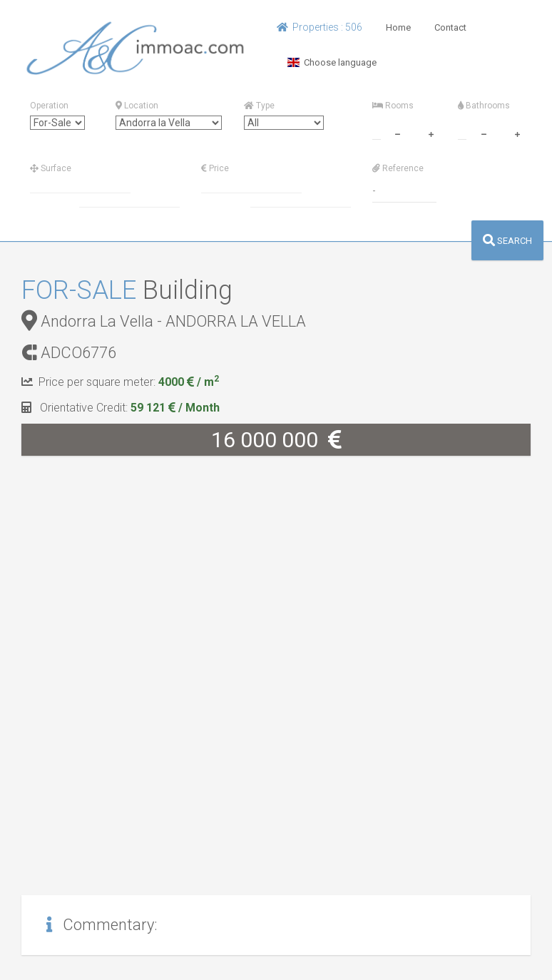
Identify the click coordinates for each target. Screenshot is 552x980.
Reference (398, 168)
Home (398, 27)
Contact (450, 27)
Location (137, 106)
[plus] (431, 133)
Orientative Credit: (121, 408)
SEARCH (507, 241)
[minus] (397, 133)
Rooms (393, 106)
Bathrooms (484, 106)
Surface (51, 168)
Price (215, 168)
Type (259, 106)
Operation (49, 106)
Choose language (332, 62)
